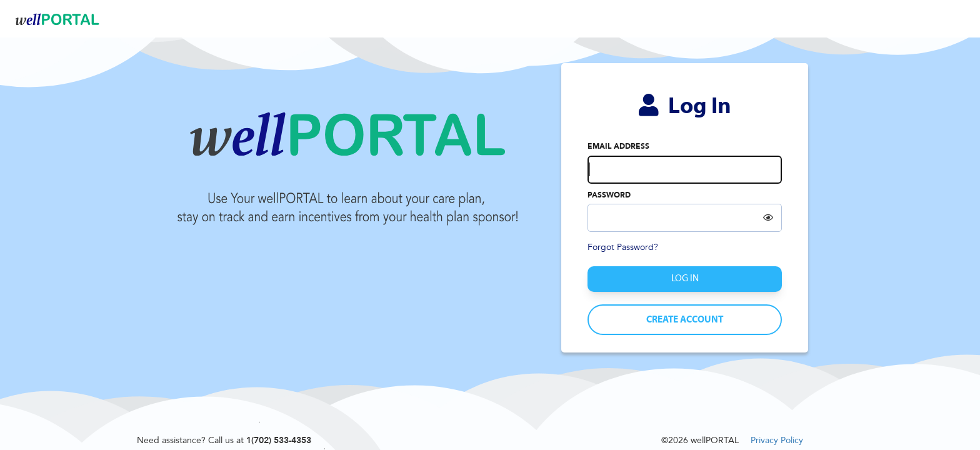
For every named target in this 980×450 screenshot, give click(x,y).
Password (609, 195)
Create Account (685, 320)
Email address (618, 146)
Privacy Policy (777, 440)
